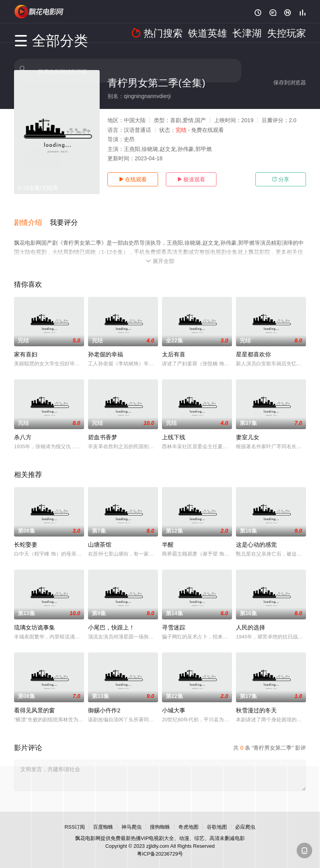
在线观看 (133, 179)
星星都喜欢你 (253, 345)
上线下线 (174, 428)
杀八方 (23, 428)
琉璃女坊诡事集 (34, 618)
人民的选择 (251, 618)
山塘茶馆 (100, 536)
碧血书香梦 (103, 428)
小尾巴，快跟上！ (111, 618)
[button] (32, 217)
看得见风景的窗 (34, 701)
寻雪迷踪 (174, 618)
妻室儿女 (248, 428)
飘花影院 (39, 12)
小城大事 (174, 701)
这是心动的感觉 (256, 536)
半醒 (168, 536)
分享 (281, 179)
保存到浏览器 (290, 82)
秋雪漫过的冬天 (256, 701)
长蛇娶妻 (26, 536)
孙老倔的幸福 (105, 345)
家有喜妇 (26, 345)
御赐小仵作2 (104, 701)
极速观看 (191, 179)
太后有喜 (174, 345)
